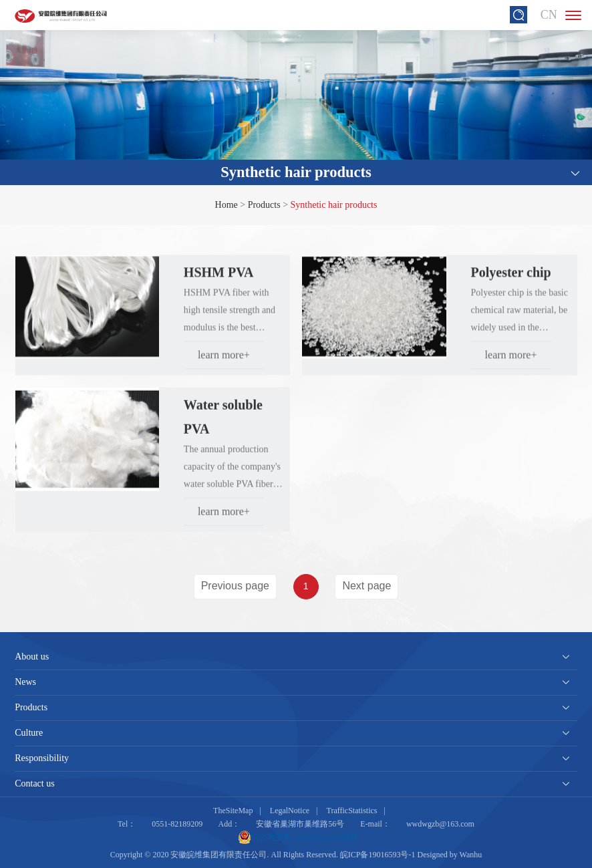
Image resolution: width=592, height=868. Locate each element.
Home (227, 205)
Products (264, 205)
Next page (366, 586)
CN (549, 15)
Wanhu (471, 855)
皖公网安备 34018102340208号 (298, 837)
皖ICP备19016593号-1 (378, 855)
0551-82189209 (177, 824)
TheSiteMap (233, 811)
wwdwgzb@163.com (440, 824)
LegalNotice (290, 811)
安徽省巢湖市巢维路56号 (300, 824)
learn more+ (224, 360)
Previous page (235, 586)
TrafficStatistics (352, 811)
